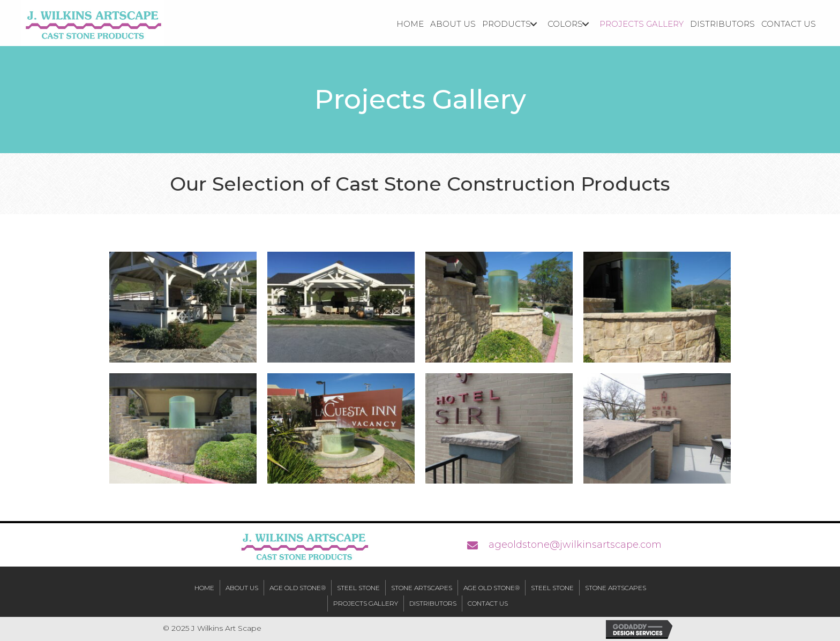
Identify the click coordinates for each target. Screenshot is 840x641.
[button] (533, 24)
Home (204, 588)
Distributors (433, 603)
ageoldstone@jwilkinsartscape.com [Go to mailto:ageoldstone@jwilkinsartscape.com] (575, 545)
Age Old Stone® (298, 588)
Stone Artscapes (422, 588)
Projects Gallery (366, 603)
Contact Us (488, 603)
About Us (242, 588)
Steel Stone (358, 588)
